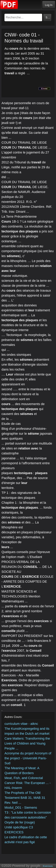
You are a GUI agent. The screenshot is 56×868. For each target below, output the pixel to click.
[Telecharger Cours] (9, 8)
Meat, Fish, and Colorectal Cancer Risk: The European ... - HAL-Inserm (28, 783)
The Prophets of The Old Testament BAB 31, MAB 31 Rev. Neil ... (25, 798)
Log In (49, 5)
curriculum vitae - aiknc (21, 724)
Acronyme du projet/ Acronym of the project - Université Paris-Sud (28, 758)
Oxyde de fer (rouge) (20, 822)
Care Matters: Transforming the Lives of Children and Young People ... (27, 743)
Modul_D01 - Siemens (21, 808)
